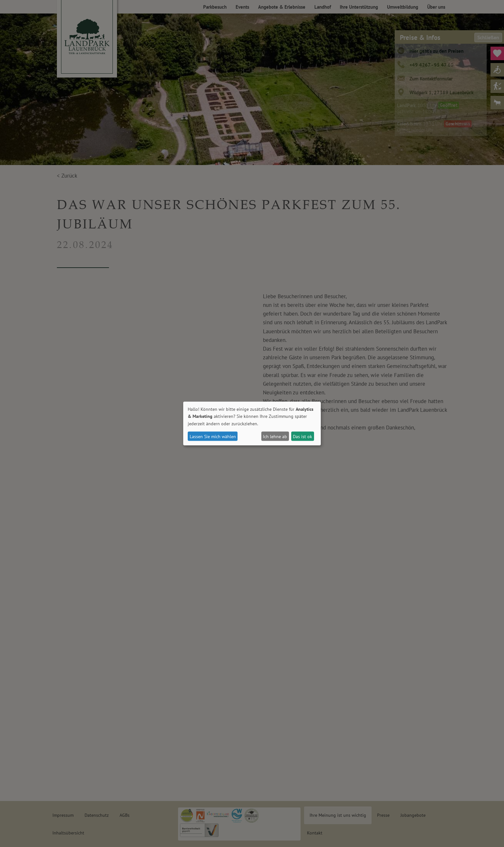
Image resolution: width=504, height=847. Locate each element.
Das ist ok (302, 436)
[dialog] (252, 424)
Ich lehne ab (275, 436)
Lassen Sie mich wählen (213, 436)
